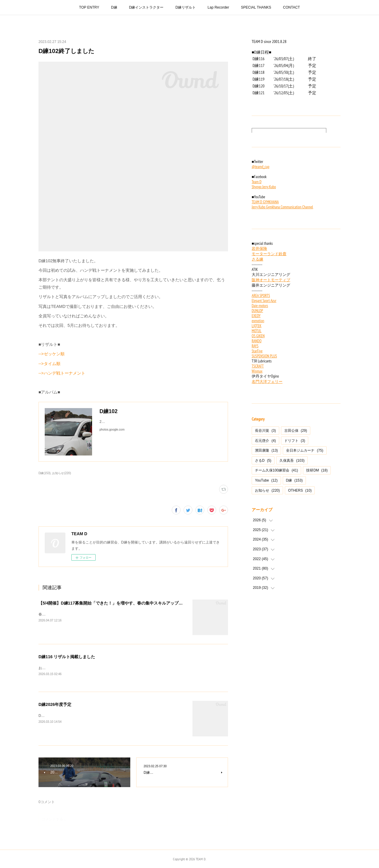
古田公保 (296, 431)
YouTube (266, 480)
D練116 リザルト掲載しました (67, 657)
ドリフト (295, 441)
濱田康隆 (266, 450)
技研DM (317, 470)
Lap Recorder (218, 7)
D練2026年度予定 (55, 704)
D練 (114, 7)
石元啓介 (265, 441)
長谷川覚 (265, 431)
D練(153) (45, 473)
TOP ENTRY (89, 7)
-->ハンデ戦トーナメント (62, 373)
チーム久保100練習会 (276, 470)
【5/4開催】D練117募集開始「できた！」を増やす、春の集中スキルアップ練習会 (115, 603)
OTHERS (300, 490)
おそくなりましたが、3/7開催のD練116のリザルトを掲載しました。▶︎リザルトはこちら (109, 668)
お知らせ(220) (61, 473)
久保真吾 (292, 461)
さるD (263, 461)
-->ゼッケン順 (52, 354)
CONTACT (292, 7)
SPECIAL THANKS (256, 7)
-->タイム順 (49, 364)
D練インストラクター (146, 7)
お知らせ (267, 490)
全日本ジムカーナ (305, 450)
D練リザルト (186, 7)
